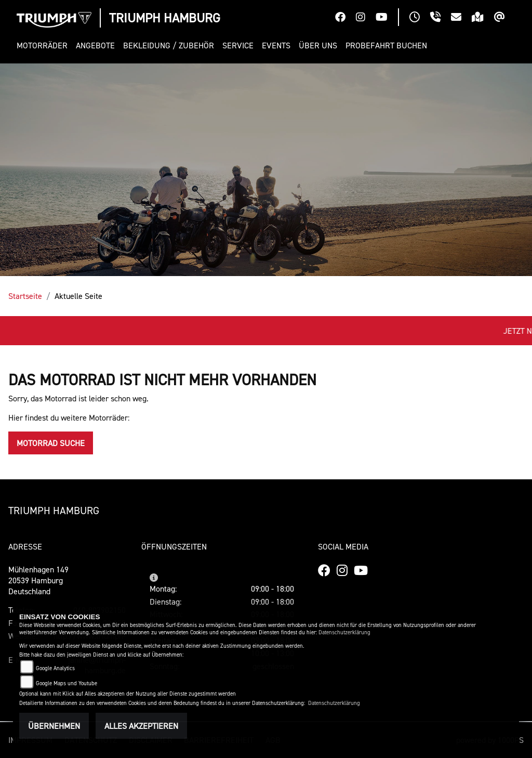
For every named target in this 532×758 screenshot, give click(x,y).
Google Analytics (55, 668)
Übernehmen (54, 726)
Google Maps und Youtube (66, 683)
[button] (44, 45)
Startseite (25, 296)
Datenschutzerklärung (344, 632)
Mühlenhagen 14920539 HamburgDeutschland (38, 580)
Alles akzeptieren (141, 726)
